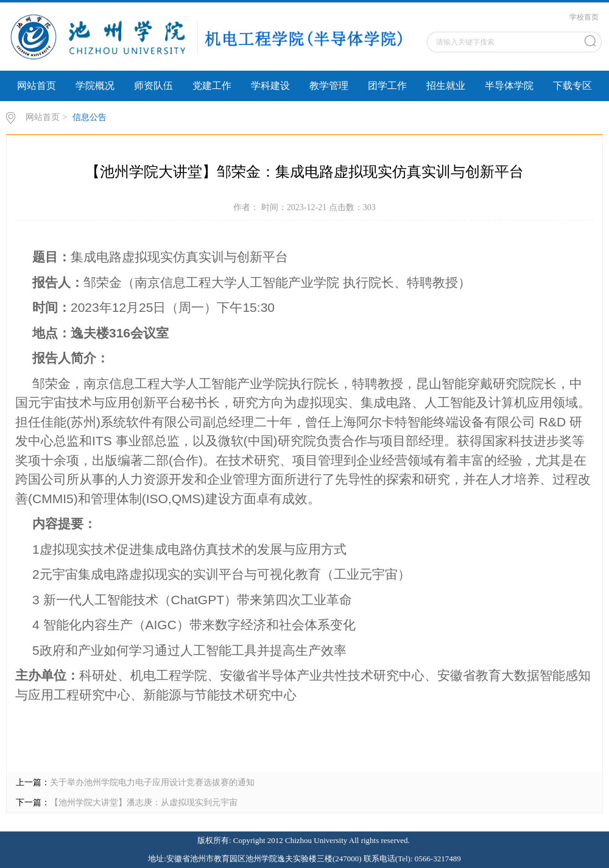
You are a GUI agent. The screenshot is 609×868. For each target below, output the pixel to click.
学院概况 (95, 86)
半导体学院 (509, 86)
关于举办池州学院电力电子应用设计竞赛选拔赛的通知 (152, 782)
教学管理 (329, 86)
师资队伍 (153, 86)
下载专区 (572, 86)
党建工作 (212, 86)
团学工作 (387, 86)
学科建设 (270, 86)
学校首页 (584, 17)
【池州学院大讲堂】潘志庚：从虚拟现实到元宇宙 (144, 803)
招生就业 (446, 86)
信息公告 (90, 117)
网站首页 (37, 86)
